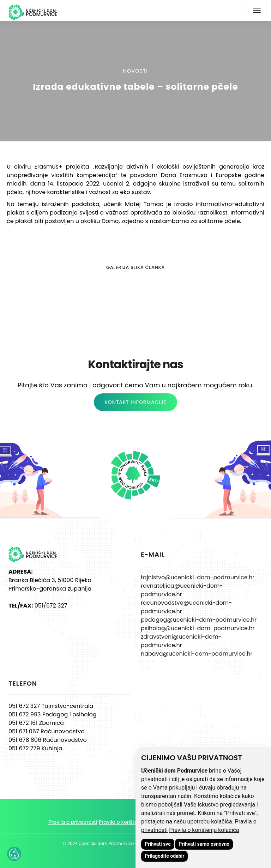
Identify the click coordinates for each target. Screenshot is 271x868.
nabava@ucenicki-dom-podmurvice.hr (197, 654)
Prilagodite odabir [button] (164, 856)
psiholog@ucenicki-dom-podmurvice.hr (198, 628)
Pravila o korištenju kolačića (204, 830)
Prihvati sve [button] (158, 844)
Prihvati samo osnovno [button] (204, 844)
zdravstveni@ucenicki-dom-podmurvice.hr (181, 641)
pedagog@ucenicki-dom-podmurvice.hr (199, 620)
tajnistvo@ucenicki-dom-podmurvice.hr (198, 577)
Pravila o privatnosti (73, 822)
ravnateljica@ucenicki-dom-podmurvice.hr (182, 590)
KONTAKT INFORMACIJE (135, 402)
